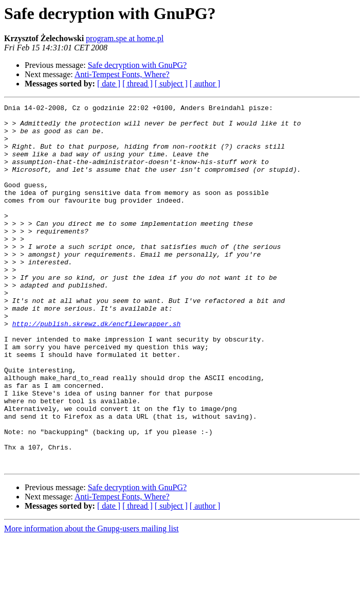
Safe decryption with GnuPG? (137, 65)
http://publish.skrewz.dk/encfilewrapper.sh (97, 368)
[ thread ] (138, 84)
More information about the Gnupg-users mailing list (92, 601)
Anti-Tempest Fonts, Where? (122, 74)
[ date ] (109, 84)
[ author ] (205, 84)
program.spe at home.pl (125, 38)
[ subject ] (171, 84)
